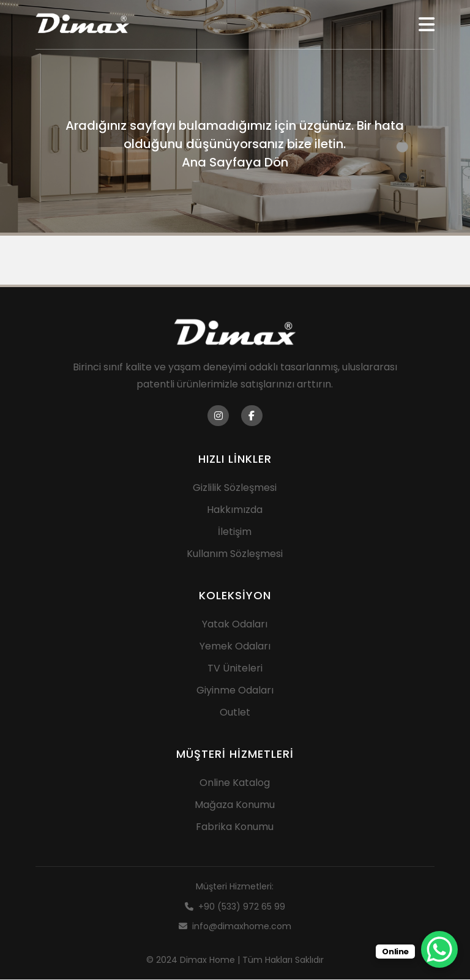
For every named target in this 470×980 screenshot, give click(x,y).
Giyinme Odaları (235, 691)
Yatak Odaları (235, 625)
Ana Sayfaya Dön (235, 162)
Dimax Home (207, 960)
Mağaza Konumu (235, 805)
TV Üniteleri (235, 669)
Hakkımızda (235, 510)
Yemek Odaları (235, 647)
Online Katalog (235, 783)
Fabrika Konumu (235, 827)
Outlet (235, 713)
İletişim (235, 532)
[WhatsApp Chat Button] (439, 949)
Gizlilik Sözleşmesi (235, 488)
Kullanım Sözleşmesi (235, 554)
